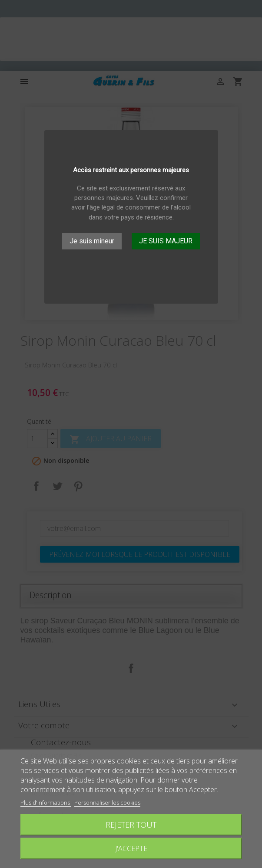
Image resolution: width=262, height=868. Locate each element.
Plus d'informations (46, 802)
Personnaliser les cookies (107, 802)
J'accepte (131, 848)
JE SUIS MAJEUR (166, 241)
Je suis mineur (92, 241)
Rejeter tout (131, 824)
